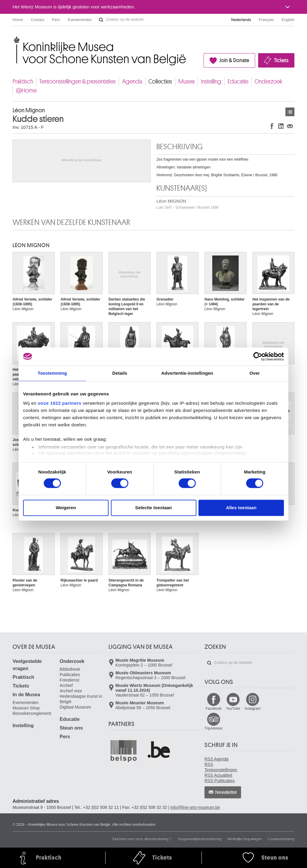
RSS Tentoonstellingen (221, 767)
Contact (38, 20)
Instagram (253, 709)
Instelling (211, 82)
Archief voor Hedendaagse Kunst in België (81, 696)
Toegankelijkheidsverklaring (200, 839)
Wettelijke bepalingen (245, 839)
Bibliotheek (70, 669)
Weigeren (66, 508)
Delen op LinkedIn (281, 126)
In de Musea (26, 695)
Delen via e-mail (290, 126)
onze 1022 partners (60, 403)
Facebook (214, 709)
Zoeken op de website (101, 20)
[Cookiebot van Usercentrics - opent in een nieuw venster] (258, 356)
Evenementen (80, 20)
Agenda (132, 82)
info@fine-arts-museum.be (195, 807)
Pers (56, 20)
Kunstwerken (290, 112)
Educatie (238, 82)
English (288, 20)
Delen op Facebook (272, 126)
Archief (66, 685)
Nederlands (241, 20)
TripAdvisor (213, 728)
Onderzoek (268, 82)
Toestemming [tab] (52, 373)
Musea (186, 82)
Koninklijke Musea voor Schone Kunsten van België (14, 39)
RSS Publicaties (219, 781)
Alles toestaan (241, 508)
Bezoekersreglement (32, 713)
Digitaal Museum (75, 707)
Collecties (160, 82)
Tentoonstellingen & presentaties (77, 82)
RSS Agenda (216, 759)
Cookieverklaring (281, 839)
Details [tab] (120, 373)
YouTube (233, 709)
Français (267, 20)
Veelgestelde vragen (27, 665)
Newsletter (226, 792)
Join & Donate (234, 60)
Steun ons (71, 728)
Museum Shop (26, 708)
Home (18, 20)
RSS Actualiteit (218, 775)
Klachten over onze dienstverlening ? (142, 839)
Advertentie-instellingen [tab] (187, 373)
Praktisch (23, 82)
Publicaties (70, 675)
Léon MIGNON (188, 204)
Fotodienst (69, 680)
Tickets (281, 60)
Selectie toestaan (154, 508)
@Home (26, 91)
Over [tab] (255, 373)
